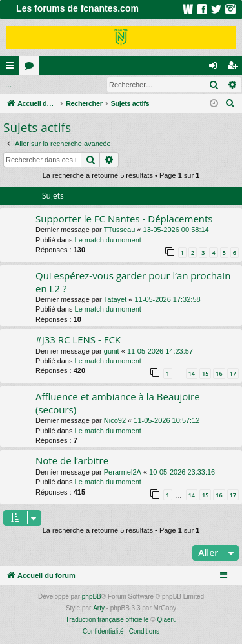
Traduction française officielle (107, 620)
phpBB (92, 596)
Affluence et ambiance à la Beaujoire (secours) (118, 403)
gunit (112, 351)
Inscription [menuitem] (235, 68)
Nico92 (115, 420)
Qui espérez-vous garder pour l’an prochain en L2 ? (133, 282)
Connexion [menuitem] (216, 68)
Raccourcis (12, 68)
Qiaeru (166, 620)
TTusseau (120, 230)
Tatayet (115, 299)
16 (219, 373)
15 (205, 373)
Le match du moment (108, 240)
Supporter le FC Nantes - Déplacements (124, 219)
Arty (99, 608)
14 (192, 373)
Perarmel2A (123, 472)
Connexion (30, 85)
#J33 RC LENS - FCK (78, 339)
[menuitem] (230, 103)
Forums (32, 68)
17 (233, 373)
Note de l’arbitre (72, 460)
